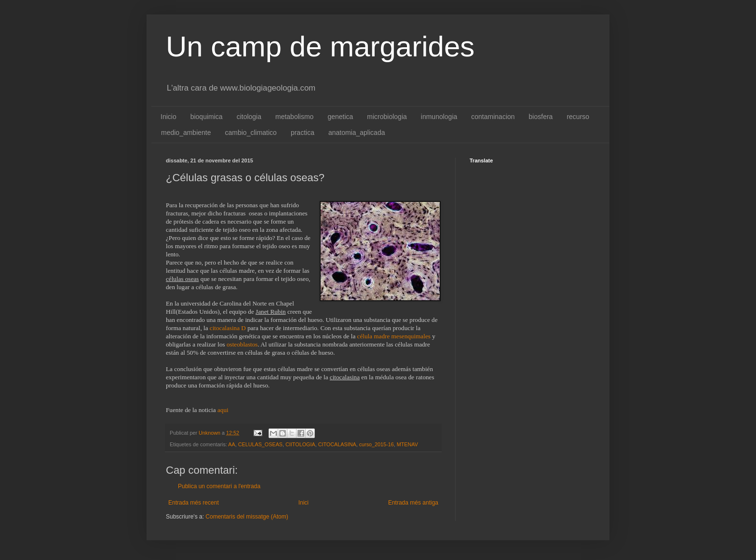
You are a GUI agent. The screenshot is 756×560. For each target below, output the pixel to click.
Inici (304, 503)
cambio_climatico (251, 133)
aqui (223, 410)
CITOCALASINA (337, 444)
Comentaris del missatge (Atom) (247, 517)
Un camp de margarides (320, 47)
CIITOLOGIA (300, 444)
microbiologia (387, 117)
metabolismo (294, 117)
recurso (578, 117)
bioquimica (207, 117)
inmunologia (439, 117)
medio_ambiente (186, 133)
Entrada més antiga (413, 503)
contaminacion (493, 117)
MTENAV (407, 444)
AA (231, 444)
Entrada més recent (194, 503)
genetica (340, 117)
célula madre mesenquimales (394, 336)
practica (303, 133)
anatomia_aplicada (357, 133)
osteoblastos (242, 344)
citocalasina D (228, 328)
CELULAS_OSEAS (260, 444)
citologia (249, 117)
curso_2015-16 (377, 444)
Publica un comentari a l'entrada (219, 486)
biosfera (541, 117)
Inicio (169, 117)
